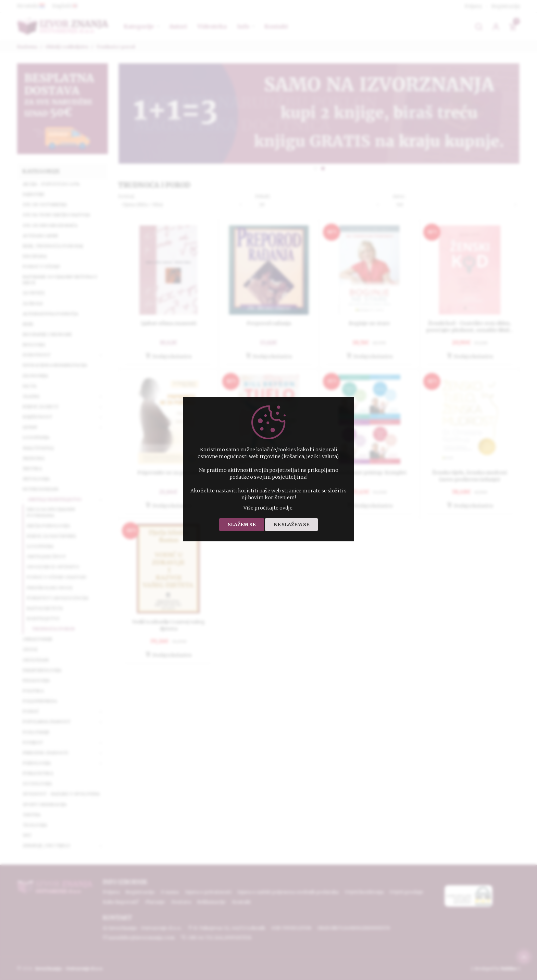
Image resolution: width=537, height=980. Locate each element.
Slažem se (242, 525)
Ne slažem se (291, 525)
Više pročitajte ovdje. (268, 508)
